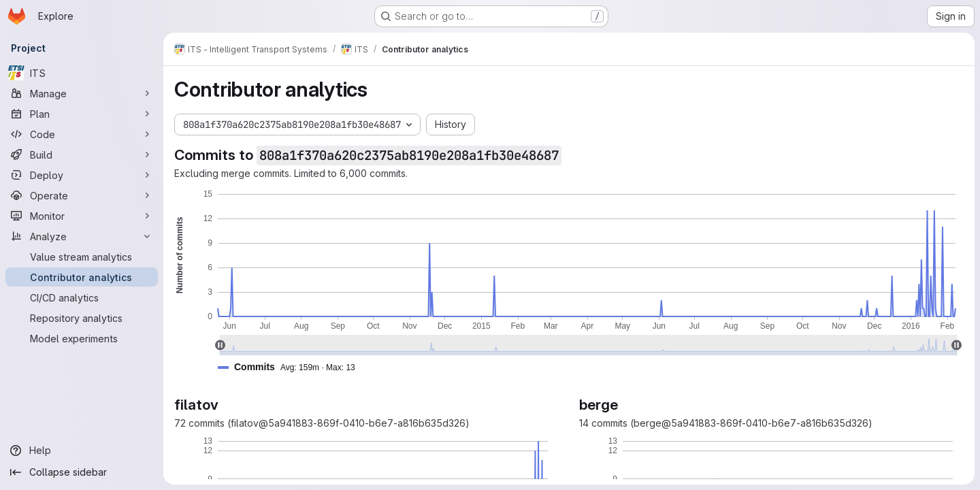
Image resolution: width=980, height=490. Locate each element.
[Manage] (82, 93)
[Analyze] (82, 236)
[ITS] (82, 73)
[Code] (82, 134)
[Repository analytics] (82, 318)
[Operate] (82, 195)
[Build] (82, 154)
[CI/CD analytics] (82, 297)
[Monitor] (82, 216)
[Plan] (82, 114)
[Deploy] (82, 175)
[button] (292, 367)
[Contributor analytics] (82, 277)
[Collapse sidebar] (82, 472)
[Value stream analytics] (82, 257)
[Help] (82, 451)
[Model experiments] (82, 338)
